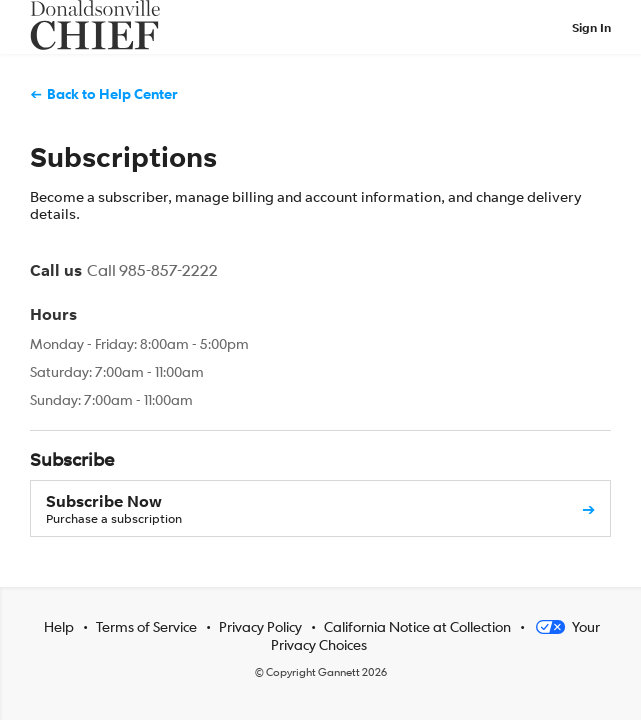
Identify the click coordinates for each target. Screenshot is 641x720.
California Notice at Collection (417, 626)
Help (59, 626)
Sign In (591, 27)
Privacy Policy (260, 626)
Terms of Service (146, 626)
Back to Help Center (112, 93)
